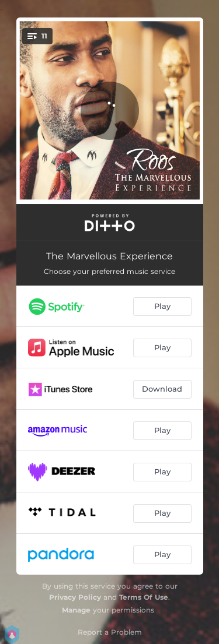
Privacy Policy (75, 597)
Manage (76, 610)
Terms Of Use (144, 597)
